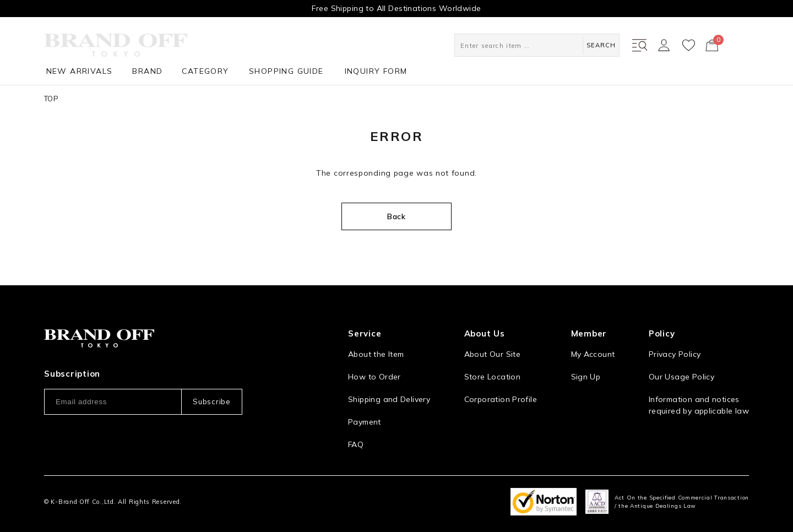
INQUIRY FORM (376, 71)
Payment (365, 422)
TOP (51, 99)
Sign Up (586, 377)
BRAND (147, 71)
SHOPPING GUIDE (286, 71)
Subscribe (211, 401)
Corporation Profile (501, 399)
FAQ (356, 444)
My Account (593, 354)
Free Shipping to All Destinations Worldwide (396, 8)
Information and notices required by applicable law (699, 405)
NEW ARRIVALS (80, 71)
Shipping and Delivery (389, 399)
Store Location (492, 377)
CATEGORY (205, 71)
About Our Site (492, 354)
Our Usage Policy (681, 377)
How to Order (374, 377)
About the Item (376, 354)
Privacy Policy (675, 354)
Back (397, 216)
